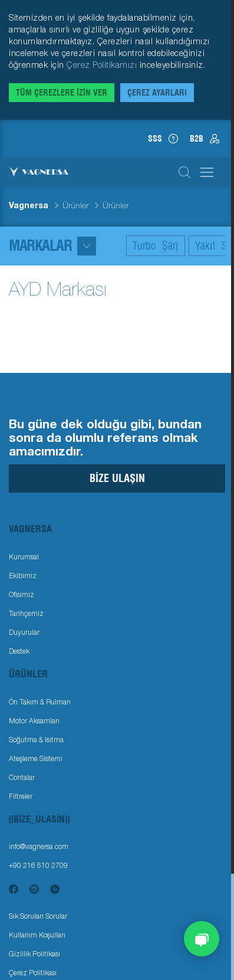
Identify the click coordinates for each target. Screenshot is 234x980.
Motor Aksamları (34, 721)
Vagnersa (29, 205)
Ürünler (75, 205)
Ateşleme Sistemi (36, 758)
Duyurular (24, 632)
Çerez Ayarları (157, 93)
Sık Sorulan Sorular (38, 916)
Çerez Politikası (33, 973)
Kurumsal (24, 557)
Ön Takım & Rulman (40, 702)
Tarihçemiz (26, 613)
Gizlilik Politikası (34, 954)
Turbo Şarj (156, 245)
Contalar (22, 777)
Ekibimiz (23, 576)
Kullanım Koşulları (37, 935)
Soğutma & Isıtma (36, 740)
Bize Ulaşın (117, 478)
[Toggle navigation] (117, 529)
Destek (19, 651)
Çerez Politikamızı (103, 65)
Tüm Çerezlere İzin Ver (62, 93)
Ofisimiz (22, 594)
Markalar (52, 245)
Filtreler (21, 796)
